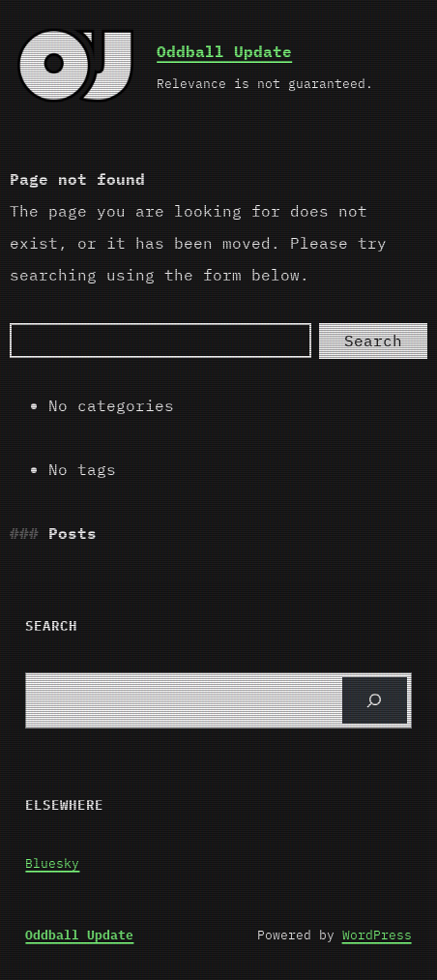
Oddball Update (224, 51)
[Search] (160, 341)
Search (373, 341)
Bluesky (52, 863)
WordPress (377, 935)
